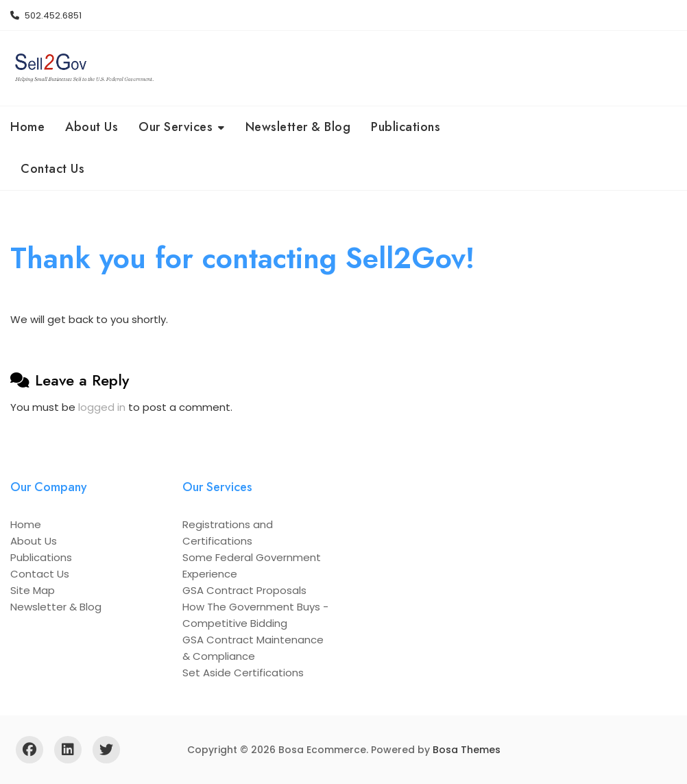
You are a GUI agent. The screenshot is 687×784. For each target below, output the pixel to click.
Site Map (33, 590)
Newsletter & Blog (298, 127)
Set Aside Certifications (243, 673)
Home (27, 127)
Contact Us (52, 169)
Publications (406, 127)
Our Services (176, 127)
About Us (92, 127)
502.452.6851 (46, 15)
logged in (102, 407)
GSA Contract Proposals (244, 590)
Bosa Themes (467, 750)
